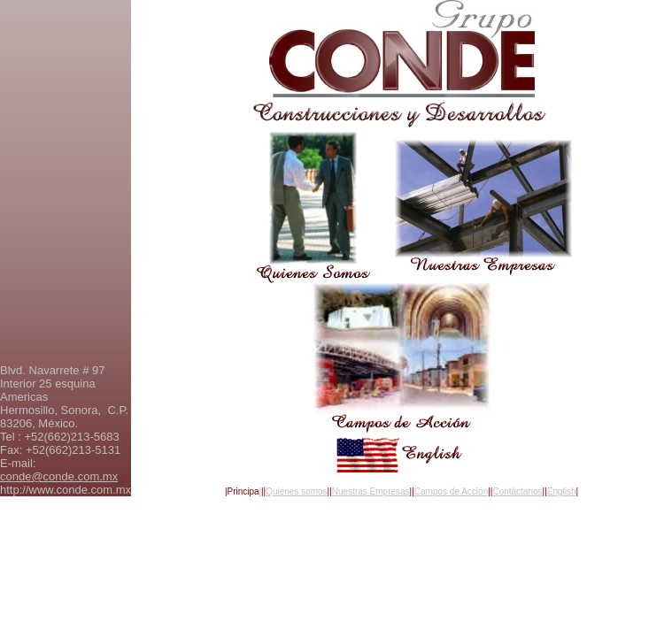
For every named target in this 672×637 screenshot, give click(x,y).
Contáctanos (517, 491)
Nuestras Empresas (371, 491)
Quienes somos (296, 491)
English (562, 491)
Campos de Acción (451, 491)
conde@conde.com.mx (59, 476)
